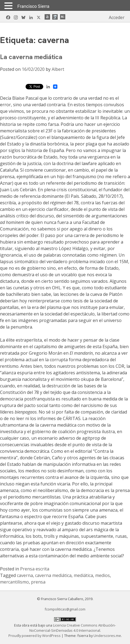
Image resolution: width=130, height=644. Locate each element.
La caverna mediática (31, 57)
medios (103, 575)
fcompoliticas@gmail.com (65, 609)
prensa (38, 582)
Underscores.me (107, 636)
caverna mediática (53, 575)
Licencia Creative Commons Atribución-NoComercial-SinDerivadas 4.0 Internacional (73, 628)
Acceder (117, 17)
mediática (83, 575)
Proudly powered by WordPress (35, 636)
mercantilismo (14, 582)
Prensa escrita (35, 569)
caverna (25, 575)
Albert (58, 69)
